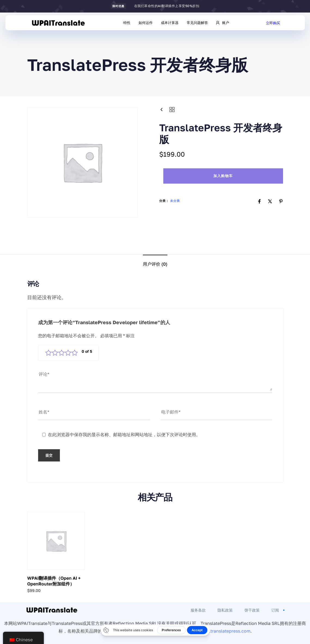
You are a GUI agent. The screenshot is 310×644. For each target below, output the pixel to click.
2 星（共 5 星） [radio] (55, 353)
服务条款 (198, 610)
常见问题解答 (197, 23)
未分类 (175, 201)
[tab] (155, 264)
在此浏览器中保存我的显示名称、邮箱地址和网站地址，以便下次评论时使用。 (124, 435)
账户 (223, 23)
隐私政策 (225, 610)
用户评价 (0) (155, 264)
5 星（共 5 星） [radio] (75, 353)
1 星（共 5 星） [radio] (48, 353)
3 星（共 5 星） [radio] (62, 353)
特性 (127, 23)
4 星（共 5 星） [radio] (68, 353)
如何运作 (146, 23)
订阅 (279, 610)
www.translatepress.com (225, 631)
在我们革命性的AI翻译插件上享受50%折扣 (167, 6)
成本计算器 (170, 23)
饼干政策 (252, 610)
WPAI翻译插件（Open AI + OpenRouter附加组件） (54, 581)
